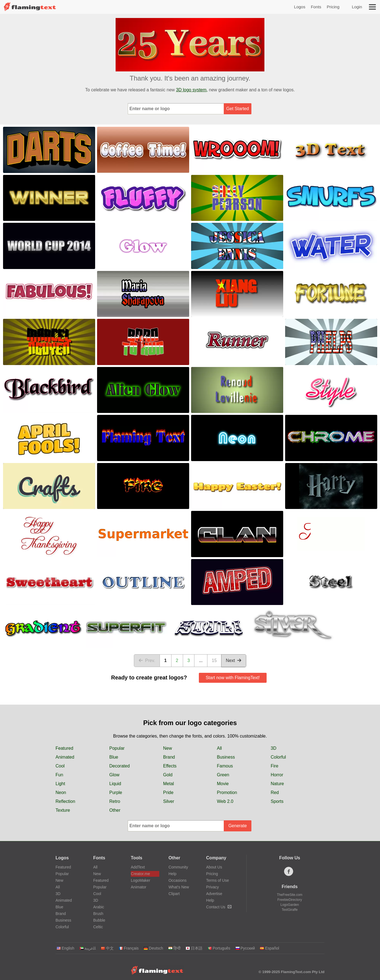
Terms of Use (217, 880)
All (219, 748)
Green (223, 775)
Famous (225, 766)
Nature (277, 784)
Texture (63, 810)
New (168, 748)
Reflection (65, 801)
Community (178, 867)
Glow (114, 775)
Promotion (227, 792)
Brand (169, 757)
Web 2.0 (225, 801)
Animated (65, 757)
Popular (117, 748)
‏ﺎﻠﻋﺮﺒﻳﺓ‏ (88, 948)
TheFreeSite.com (290, 895)
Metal (169, 784)
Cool (60, 766)
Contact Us (219, 907)
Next (234, 660)
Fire (275, 766)
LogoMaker (140, 880)
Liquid (115, 784)
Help (172, 874)
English (65, 948)
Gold (168, 775)
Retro (115, 801)
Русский (245, 948)
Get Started (238, 109)
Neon (61, 792)
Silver (169, 801)
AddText (138, 867)
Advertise (214, 894)
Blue (114, 757)
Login (357, 7)
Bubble (99, 920)
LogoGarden (290, 905)
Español (269, 948)
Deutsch (153, 948)
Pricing (333, 7)
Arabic (99, 907)
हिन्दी (174, 948)
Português (219, 948)
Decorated (119, 766)
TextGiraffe (290, 910)
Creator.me (140, 874)
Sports (277, 801)
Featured (64, 748)
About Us (214, 867)
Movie (223, 784)
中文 (107, 948)
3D (274, 748)
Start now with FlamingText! (233, 678)
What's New (179, 887)
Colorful (278, 757)
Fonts (316, 7)
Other (115, 810)
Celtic (98, 927)
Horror (277, 775)
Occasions (177, 880)
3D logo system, (192, 90)
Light (60, 784)
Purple (116, 792)
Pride (168, 792)
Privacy (212, 887)
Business (226, 757)
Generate (238, 826)
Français (129, 948)
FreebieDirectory (290, 900)
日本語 (194, 948)
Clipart (174, 894)
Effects (170, 766)
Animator (139, 887)
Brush (98, 914)
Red (275, 792)
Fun (59, 775)
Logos (300, 7)
